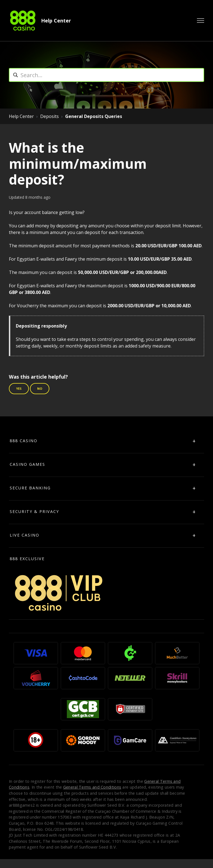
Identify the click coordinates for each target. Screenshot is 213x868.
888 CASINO (24, 441)
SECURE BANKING (30, 488)
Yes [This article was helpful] (19, 388)
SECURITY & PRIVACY (34, 511)
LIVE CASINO (25, 535)
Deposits (50, 116)
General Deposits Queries (94, 116)
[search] (106, 75)
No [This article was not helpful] (40, 388)
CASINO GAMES (27, 464)
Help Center (56, 21)
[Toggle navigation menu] (201, 21)
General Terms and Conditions (92, 787)
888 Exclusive (27, 559)
